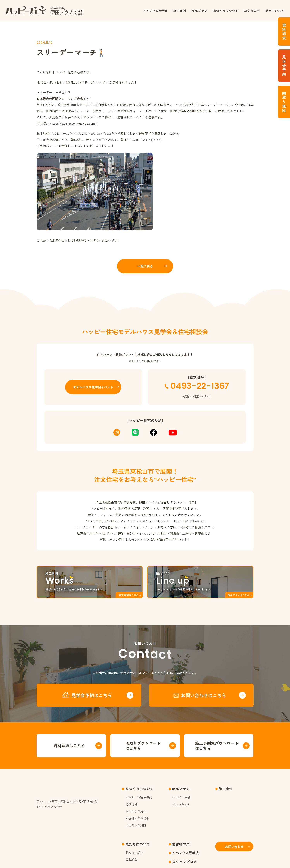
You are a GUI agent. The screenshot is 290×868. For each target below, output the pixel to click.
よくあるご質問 (136, 825)
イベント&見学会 (155, 11)
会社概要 (132, 859)
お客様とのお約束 (137, 818)
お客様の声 (252, 11)
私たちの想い (134, 852)
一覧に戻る (145, 266)
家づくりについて (226, 11)
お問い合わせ (234, 846)
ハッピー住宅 (181, 797)
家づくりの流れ (136, 811)
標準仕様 (132, 804)
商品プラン (199, 11)
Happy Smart (181, 804)
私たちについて (138, 844)
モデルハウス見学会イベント (93, 387)
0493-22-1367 (200, 386)
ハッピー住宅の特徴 (139, 797)
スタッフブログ (185, 862)
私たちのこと (275, 11)
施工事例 (179, 11)
